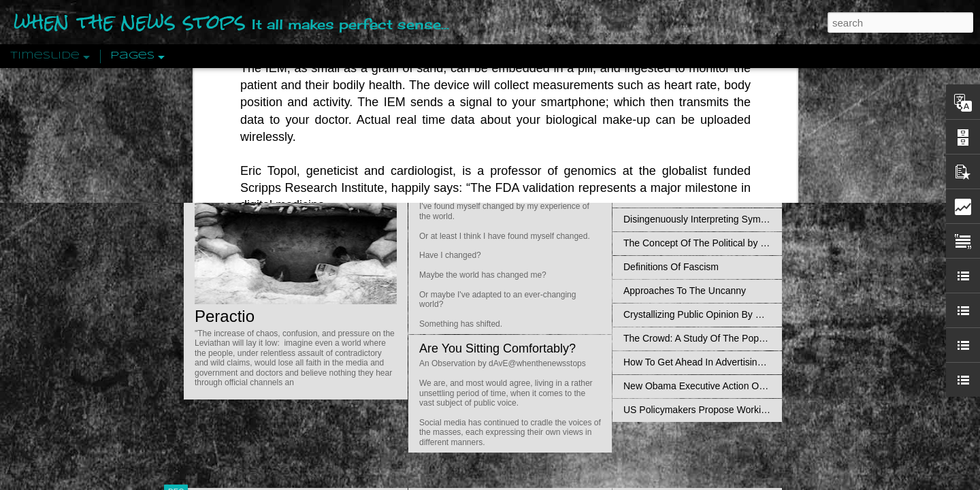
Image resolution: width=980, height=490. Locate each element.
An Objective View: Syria (675, 100)
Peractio (225, 316)
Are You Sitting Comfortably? (497, 348)
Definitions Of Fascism (671, 267)
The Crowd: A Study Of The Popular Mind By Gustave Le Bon (753, 338)
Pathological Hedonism (672, 124)
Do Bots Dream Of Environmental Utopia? (533, 103)
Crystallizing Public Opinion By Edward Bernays (724, 314)
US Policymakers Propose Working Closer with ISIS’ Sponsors (755, 410)
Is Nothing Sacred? (471, 172)
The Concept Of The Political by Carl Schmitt (718, 243)
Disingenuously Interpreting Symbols (701, 219)
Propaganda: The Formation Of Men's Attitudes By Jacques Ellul (759, 195)
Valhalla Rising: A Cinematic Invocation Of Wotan (727, 148)
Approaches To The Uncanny (685, 291)
